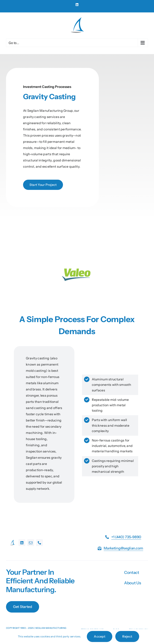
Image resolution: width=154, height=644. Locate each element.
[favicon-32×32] (12, 541)
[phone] (40, 543)
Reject (127, 636)
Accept (99, 636)
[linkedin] (22, 543)
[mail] (31, 543)
